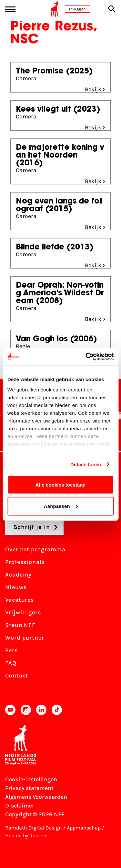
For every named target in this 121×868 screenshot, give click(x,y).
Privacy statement (29, 788)
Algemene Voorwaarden (36, 797)
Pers (11, 650)
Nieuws (16, 587)
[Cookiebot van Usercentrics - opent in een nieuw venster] (86, 357)
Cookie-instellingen (31, 779)
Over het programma (35, 549)
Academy (18, 575)
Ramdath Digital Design (34, 828)
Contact (17, 676)
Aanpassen (61, 506)
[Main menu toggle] (10, 9)
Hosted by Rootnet (27, 835)
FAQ (11, 663)
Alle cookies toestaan (61, 485)
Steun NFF (20, 625)
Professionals (25, 562)
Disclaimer (20, 806)
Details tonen (86, 464)
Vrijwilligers (23, 612)
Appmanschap (84, 828)
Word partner (25, 638)
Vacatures (20, 600)
